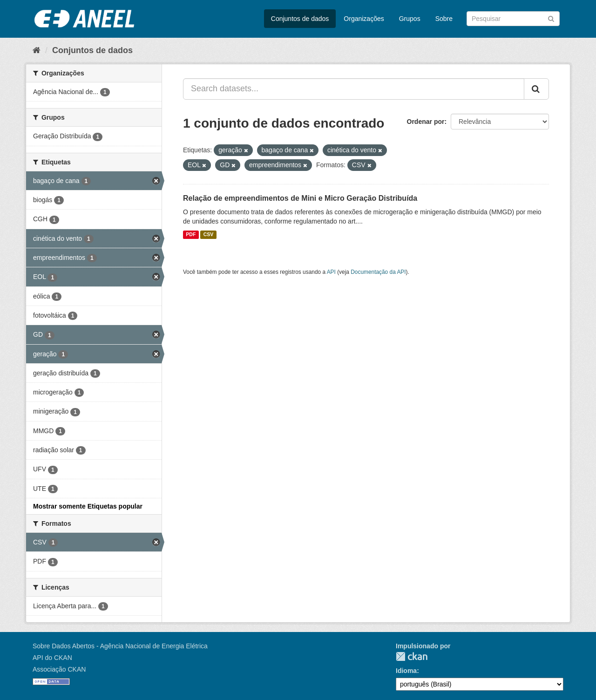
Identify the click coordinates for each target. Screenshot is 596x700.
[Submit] (551, 18)
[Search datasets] (513, 19)
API (331, 272)
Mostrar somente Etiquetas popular (88, 506)
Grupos (410, 19)
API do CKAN (52, 658)
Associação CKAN (59, 669)
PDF (191, 235)
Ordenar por (426, 122)
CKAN (412, 656)
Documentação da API (378, 272)
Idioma (406, 671)
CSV (209, 235)
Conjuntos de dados (300, 19)
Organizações (364, 19)
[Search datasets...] (354, 89)
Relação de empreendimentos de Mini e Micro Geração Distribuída (300, 198)
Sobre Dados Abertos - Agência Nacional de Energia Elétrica (120, 646)
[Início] (37, 50)
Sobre (444, 19)
